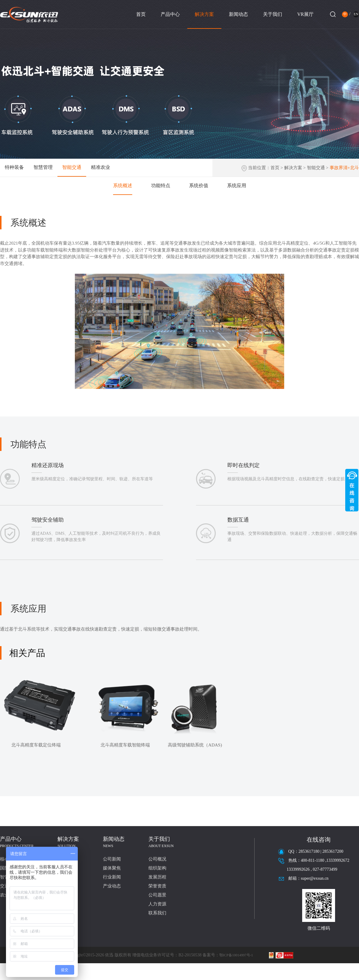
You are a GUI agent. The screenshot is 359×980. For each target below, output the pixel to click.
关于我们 (273, 14)
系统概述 (123, 185)
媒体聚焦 (112, 868)
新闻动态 (238, 14)
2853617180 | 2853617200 (321, 851)
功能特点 (161, 185)
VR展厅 (305, 14)
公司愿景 (157, 895)
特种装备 (14, 167)
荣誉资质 (157, 886)
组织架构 (157, 868)
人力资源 (157, 904)
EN (356, 14)
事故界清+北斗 (344, 168)
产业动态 (112, 886)
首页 (141, 14)
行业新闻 (112, 877)
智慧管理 (43, 167)
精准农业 (101, 167)
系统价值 (199, 185)
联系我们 (157, 913)
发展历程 (157, 877)
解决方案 (204, 14)
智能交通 (72, 167)
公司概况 (157, 859)
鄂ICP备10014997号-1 (236, 955)
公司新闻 (112, 859)
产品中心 (170, 14)
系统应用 (237, 185)
